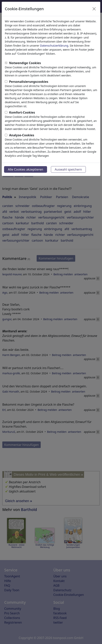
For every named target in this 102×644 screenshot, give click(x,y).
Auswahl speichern (68, 169)
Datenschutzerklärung (54, 46)
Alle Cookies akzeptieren (26, 169)
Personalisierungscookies (29, 82)
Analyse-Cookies (22, 135)
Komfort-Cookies (22, 112)
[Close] (94, 9)
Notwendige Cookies (25, 63)
